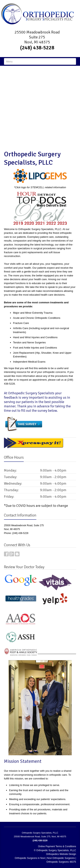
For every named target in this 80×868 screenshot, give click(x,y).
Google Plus (12, 554)
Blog (17, 554)
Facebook (6, 554)
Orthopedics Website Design (61, 854)
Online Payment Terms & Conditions (57, 846)
